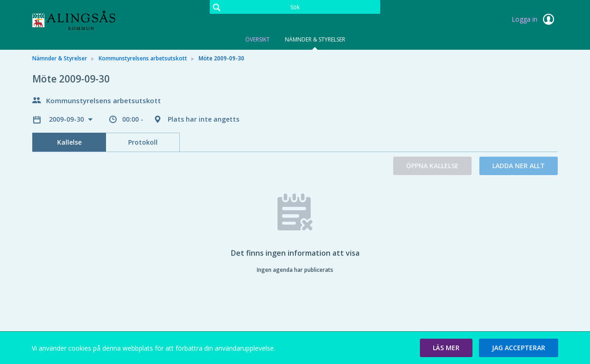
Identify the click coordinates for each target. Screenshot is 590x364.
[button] (446, 348)
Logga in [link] (535, 19)
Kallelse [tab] (69, 142)
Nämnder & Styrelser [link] (60, 58)
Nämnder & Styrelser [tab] (315, 39)
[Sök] (295, 7)
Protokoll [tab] (143, 142)
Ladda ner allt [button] (519, 166)
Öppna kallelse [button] (432, 166)
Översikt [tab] (257, 39)
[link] (78, 20)
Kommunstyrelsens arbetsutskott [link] (143, 58)
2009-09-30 (67, 119)
